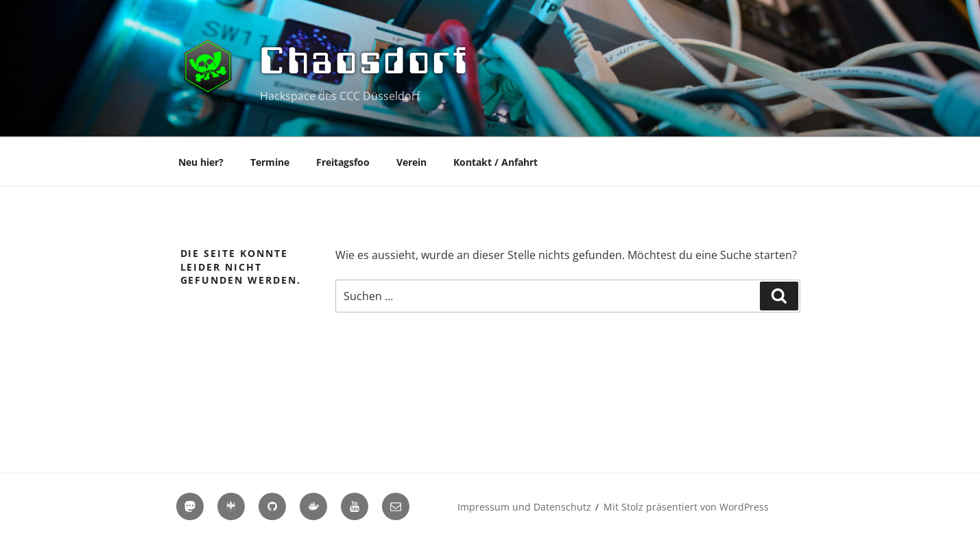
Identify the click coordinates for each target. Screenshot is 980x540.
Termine (270, 162)
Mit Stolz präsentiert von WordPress (686, 507)
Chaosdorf (366, 60)
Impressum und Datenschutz (524, 507)
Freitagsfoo (343, 162)
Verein (411, 162)
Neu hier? (201, 162)
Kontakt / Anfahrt (495, 162)
